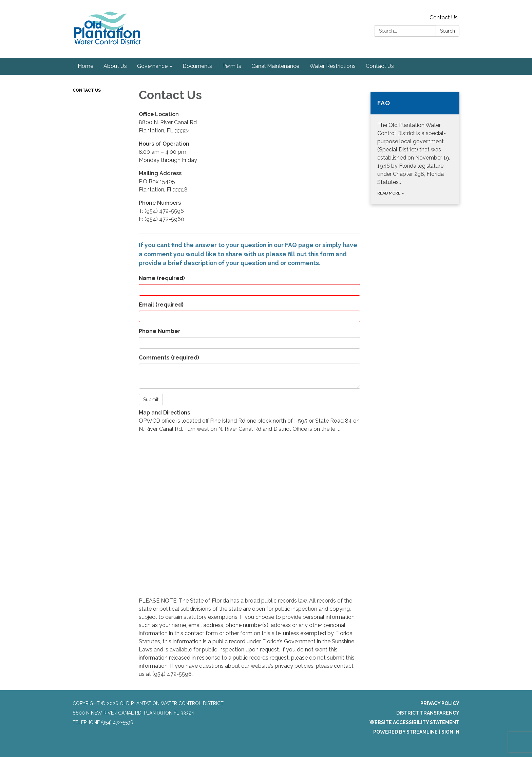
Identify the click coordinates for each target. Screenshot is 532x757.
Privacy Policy (440, 703)
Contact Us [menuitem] (380, 66)
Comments (169, 358)
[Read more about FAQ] (415, 148)
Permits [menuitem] (232, 66)
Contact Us (444, 17)
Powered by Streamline (405, 732)
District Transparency (428, 713)
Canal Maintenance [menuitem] (275, 66)
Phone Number (160, 331)
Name (162, 278)
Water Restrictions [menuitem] (332, 66)
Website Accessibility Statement (414, 722)
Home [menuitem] (85, 66)
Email (161, 305)
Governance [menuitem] (152, 66)
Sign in (450, 732)
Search (448, 31)
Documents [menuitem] (197, 66)
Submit (151, 400)
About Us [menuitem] (115, 66)
